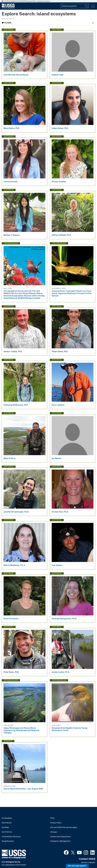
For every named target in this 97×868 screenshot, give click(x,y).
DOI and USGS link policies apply (64, 827)
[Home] (8, 8)
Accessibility (7, 818)
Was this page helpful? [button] (77, 866)
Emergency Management (60, 841)
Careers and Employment (60, 837)
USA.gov (54, 832)
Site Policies (7, 823)
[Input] (75, 6)
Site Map (5, 827)
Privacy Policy (56, 823)
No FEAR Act (7, 832)
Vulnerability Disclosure (11, 837)
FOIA (52, 818)
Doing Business (8, 841)
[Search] (87, 6)
